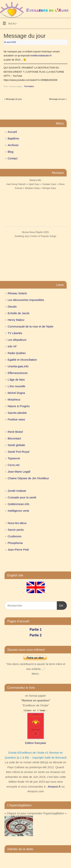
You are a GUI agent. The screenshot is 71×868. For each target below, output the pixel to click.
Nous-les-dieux (17, 523)
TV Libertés (15, 333)
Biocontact (14, 438)
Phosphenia (15, 543)
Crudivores (15, 536)
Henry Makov (16, 320)
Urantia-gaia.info (18, 366)
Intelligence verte (18, 511)
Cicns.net (14, 465)
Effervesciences (18, 373)
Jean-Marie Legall (19, 472)
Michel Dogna (16, 393)
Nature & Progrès (19, 406)
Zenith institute (17, 491)
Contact (13, 158)
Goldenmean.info (19, 504)
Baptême (13, 138)
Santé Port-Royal (19, 452)
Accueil (12, 132)
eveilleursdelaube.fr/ (41, 56)
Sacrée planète (17, 413)
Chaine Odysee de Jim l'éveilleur (28, 478)
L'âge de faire (16, 380)
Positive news (16, 419)
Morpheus (14, 399)
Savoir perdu (16, 530)
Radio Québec (17, 353)
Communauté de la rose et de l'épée (31, 326)
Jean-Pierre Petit (18, 550)
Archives (13, 145)
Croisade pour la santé (22, 497)
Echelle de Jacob (19, 313)
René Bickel (15, 432)
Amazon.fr (54, 787)
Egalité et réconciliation (22, 360)
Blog (11, 152)
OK (60, 605)
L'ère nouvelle (17, 386)
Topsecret (14, 458)
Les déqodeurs (17, 340)
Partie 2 (35, 635)
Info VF (12, 346)
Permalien (29, 86)
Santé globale (16, 445)
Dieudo (12, 307)
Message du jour (13, 99)
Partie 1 (35, 630)
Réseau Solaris (17, 293)
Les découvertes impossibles (26, 300)
